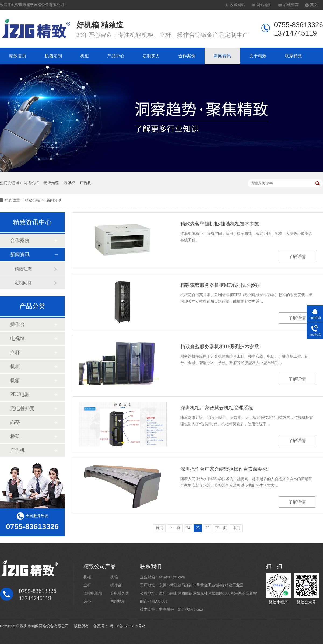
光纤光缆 (51, 183)
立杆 (15, 352)
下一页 (221, 528)
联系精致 (293, 56)
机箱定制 (53, 56)
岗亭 (15, 422)
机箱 (15, 380)
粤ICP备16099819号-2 (127, 626)
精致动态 (23, 269)
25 (198, 528)
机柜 (85, 56)
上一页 (175, 528)
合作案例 (187, 56)
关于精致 (258, 56)
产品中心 (116, 56)
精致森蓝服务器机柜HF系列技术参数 (220, 346)
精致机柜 (33, 200)
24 (188, 528)
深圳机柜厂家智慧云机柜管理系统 (217, 408)
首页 (159, 528)
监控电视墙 (93, 593)
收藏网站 (237, 5)
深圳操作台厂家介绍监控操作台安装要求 (224, 469)
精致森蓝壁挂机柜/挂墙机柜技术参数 (220, 224)
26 (208, 528)
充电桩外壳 (22, 408)
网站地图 (264, 5)
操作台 (17, 324)
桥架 (15, 436)
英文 (314, 5)
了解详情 (297, 256)
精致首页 (18, 56)
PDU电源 (20, 394)
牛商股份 (166, 609)
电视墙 (17, 338)
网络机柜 (31, 183)
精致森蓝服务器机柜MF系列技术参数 (220, 285)
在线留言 (291, 5)
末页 (236, 528)
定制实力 (151, 56)
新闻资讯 (222, 56)
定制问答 (23, 283)
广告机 (86, 183)
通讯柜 (69, 183)
